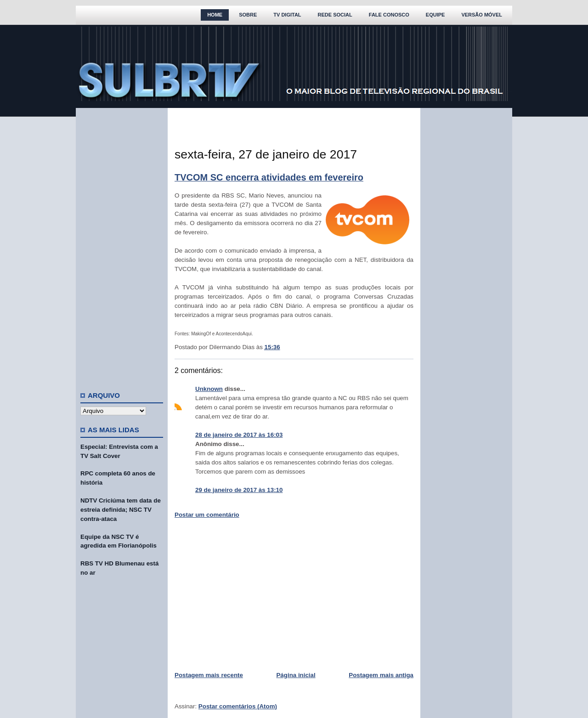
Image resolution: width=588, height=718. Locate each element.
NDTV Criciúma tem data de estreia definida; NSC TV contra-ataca (121, 510)
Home (215, 15)
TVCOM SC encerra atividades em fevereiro (269, 177)
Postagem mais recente (209, 675)
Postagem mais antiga (381, 675)
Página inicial (296, 675)
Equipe (435, 15)
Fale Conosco (389, 15)
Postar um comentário (207, 515)
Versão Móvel (482, 15)
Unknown (209, 389)
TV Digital (287, 15)
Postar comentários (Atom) (238, 706)
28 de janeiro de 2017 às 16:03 (239, 435)
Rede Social (335, 15)
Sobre (248, 15)
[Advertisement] (122, 246)
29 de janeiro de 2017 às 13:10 (239, 490)
